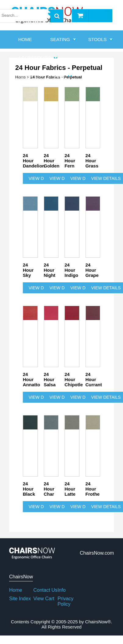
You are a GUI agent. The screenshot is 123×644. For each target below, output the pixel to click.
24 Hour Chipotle (72, 379)
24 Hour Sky (28, 270)
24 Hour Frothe (93, 489)
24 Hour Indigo (71, 270)
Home (16, 590)
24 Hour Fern (70, 161)
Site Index (20, 599)
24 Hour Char (49, 489)
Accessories (35, 58)
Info (62, 590)
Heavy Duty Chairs (42, 76)
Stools (98, 39)
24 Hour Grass (92, 161)
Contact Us (45, 590)
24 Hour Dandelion (30, 161)
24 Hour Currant (93, 379)
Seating (60, 39)
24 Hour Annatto (30, 379)
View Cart (44, 599)
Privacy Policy (65, 601)
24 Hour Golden (51, 161)
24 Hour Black (29, 489)
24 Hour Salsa (50, 379)
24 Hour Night (50, 270)
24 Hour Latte (70, 489)
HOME (25, 39)
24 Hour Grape (92, 270)
